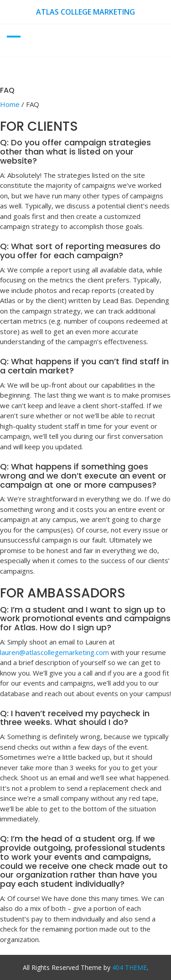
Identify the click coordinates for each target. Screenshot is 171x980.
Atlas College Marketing (85, 12)
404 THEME (130, 967)
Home (10, 104)
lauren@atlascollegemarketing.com (54, 652)
